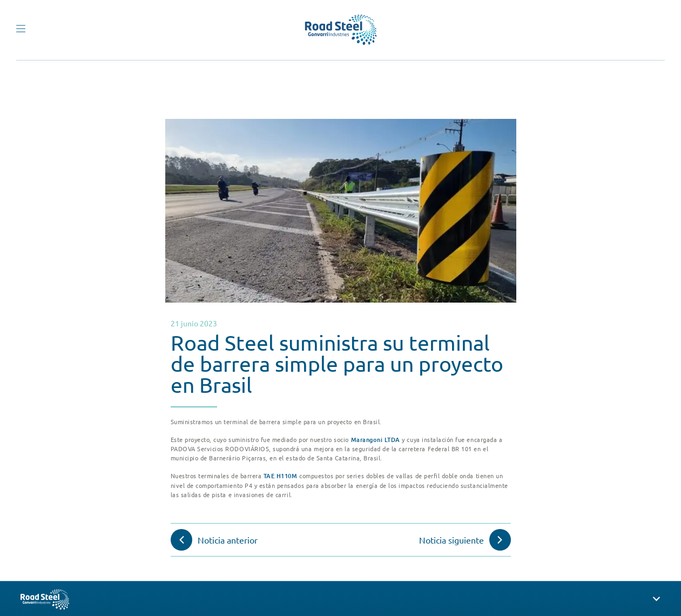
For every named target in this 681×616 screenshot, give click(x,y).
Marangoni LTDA (376, 440)
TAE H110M (281, 476)
